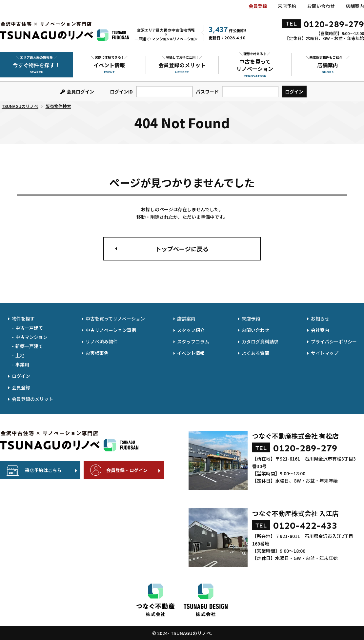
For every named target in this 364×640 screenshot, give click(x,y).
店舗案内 (355, 6)
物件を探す (23, 319)
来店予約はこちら (43, 470)
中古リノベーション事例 (111, 330)
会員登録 (258, 6)
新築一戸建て (29, 346)
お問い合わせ (321, 6)
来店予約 (287, 6)
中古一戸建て (29, 328)
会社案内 (320, 330)
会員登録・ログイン (127, 470)
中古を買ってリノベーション (115, 319)
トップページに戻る (182, 249)
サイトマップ (325, 353)
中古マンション (31, 337)
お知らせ (320, 319)
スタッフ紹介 (191, 330)
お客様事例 (97, 353)
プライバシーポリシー (334, 341)
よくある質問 (255, 353)
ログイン (21, 376)
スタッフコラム (193, 341)
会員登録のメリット (32, 399)
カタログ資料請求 (260, 341)
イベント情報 (191, 353)
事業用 (22, 364)
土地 (20, 355)
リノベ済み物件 (102, 341)
